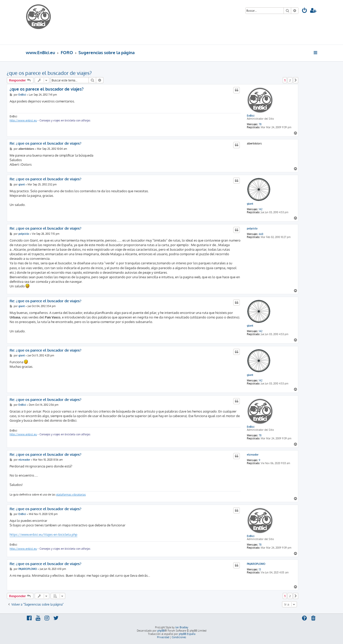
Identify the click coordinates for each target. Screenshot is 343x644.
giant (250, 204)
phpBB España (187, 634)
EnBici (251, 116)
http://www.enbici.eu (23, 120)
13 (260, 569)
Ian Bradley (182, 627)
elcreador (253, 455)
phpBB (161, 631)
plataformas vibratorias (71, 495)
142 (261, 209)
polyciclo (252, 228)
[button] (296, 80)
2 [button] (290, 80)
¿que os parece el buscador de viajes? (49, 73)
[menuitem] (305, 11)
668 (261, 234)
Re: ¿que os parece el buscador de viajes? (46, 143)
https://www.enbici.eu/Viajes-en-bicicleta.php (44, 534)
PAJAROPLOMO (256, 564)
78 (260, 124)
